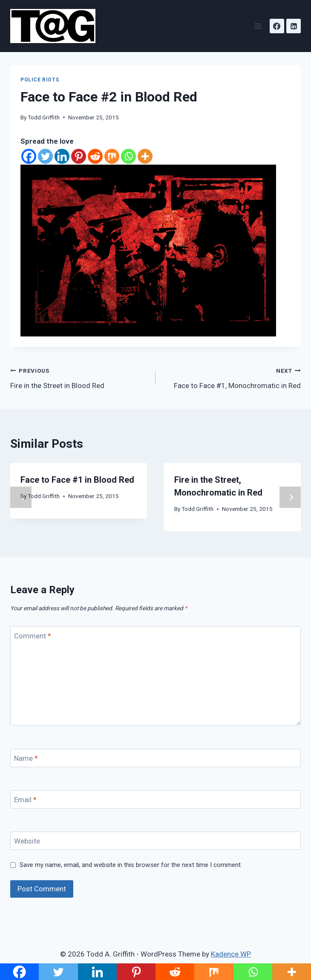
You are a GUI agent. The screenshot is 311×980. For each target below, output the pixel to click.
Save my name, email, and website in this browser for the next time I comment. (131, 865)
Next (290, 497)
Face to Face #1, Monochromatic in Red (232, 377)
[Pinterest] (79, 156)
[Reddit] (95, 156)
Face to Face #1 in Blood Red (77, 480)
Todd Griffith (44, 117)
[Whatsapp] (128, 156)
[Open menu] (258, 26)
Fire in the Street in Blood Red (79, 377)
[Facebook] (277, 26)
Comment (33, 635)
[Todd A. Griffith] (56, 26)
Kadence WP (231, 954)
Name (26, 758)
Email (25, 800)
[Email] (155, 799)
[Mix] (112, 156)
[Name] (155, 758)
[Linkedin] (294, 26)
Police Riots (40, 80)
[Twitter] (45, 156)
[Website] (155, 841)
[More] (145, 156)
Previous (21, 497)
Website (27, 841)
